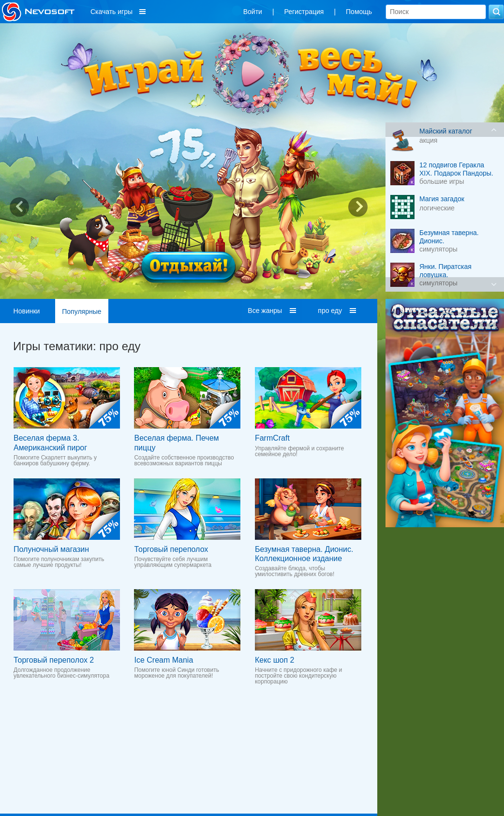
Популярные (82, 312)
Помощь (359, 12)
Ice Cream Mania (163, 660)
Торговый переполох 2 (54, 660)
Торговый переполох (171, 549)
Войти (253, 12)
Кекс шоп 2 (275, 660)
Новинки (27, 311)
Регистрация (304, 12)
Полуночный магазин (51, 549)
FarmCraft (272, 438)
